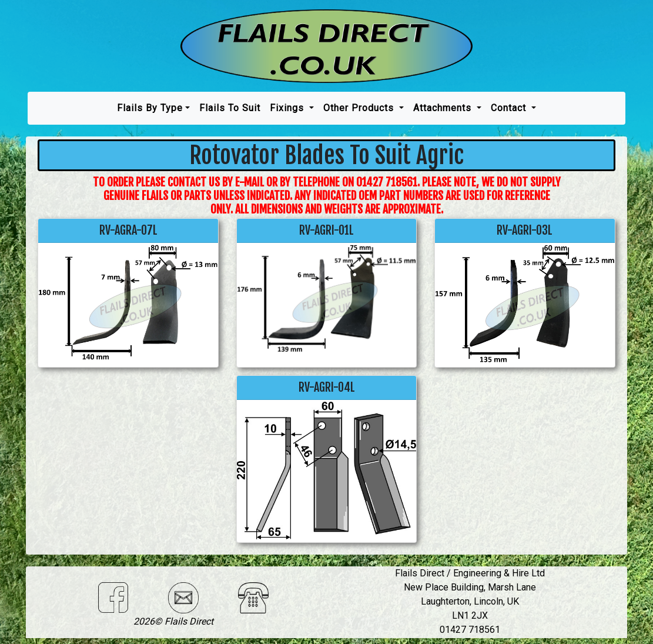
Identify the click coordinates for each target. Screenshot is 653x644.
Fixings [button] (288, 108)
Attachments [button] (444, 108)
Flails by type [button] (150, 108)
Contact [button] (510, 108)
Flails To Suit (230, 108)
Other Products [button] (360, 108)
